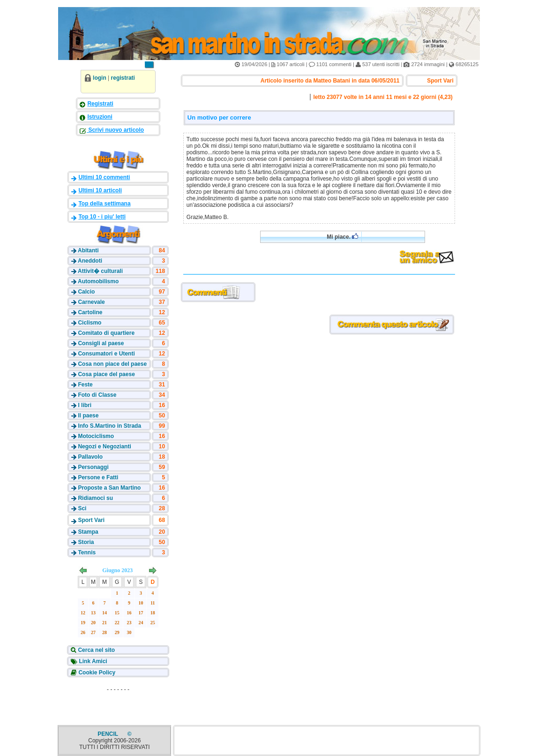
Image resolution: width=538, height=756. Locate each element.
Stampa (88, 532)
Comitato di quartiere (106, 333)
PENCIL (108, 734)
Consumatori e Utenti (106, 354)
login (100, 78)
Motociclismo (96, 436)
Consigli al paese (101, 343)
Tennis (87, 552)
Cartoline (90, 312)
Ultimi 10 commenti (104, 177)
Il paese (88, 416)
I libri (85, 405)
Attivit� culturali (100, 271)
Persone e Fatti (98, 477)
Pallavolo (90, 457)
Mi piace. (342, 237)
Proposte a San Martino (109, 488)
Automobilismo (98, 281)
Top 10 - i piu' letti (102, 217)
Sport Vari (91, 520)
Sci (82, 508)
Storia (86, 542)
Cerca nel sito (96, 650)
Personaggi (93, 467)
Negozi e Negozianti (104, 446)
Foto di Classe (97, 395)
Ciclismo (90, 323)
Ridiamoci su (95, 498)
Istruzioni (100, 117)
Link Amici (92, 661)
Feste (85, 385)
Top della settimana (104, 204)
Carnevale (91, 302)
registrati (123, 78)
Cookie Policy (96, 673)
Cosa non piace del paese (112, 364)
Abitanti (88, 250)
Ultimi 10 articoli (100, 190)
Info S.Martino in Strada (109, 426)
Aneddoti (90, 261)
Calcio (86, 292)
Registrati (100, 104)
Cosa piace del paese (106, 374)
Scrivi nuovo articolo (115, 130)
